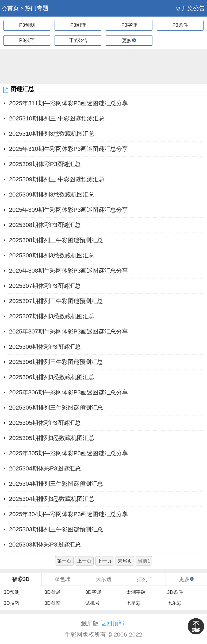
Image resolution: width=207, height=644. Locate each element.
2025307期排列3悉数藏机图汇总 (52, 316)
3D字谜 (93, 592)
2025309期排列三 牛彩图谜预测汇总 (57, 179)
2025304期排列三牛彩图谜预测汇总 (56, 484)
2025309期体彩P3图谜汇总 (45, 164)
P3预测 (27, 25)
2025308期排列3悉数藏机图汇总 (52, 255)
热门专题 (34, 8)
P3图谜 (78, 25)
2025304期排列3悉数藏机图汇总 (52, 499)
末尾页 (125, 561)
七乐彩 (174, 603)
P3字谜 (129, 25)
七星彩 (133, 603)
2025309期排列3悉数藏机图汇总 (52, 195)
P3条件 (180, 25)
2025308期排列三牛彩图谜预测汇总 (56, 240)
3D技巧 (11, 603)
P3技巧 (27, 40)
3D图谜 (52, 592)
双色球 (62, 579)
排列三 (145, 579)
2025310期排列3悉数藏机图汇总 (52, 134)
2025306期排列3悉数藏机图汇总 (52, 377)
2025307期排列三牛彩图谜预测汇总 (56, 301)
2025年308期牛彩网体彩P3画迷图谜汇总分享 (69, 271)
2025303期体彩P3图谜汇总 (45, 545)
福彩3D (21, 579)
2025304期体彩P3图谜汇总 (45, 468)
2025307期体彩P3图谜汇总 (45, 286)
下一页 (105, 561)
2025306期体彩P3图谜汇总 (45, 347)
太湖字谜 (136, 592)
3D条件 (175, 592)
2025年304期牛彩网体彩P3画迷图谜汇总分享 (69, 514)
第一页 (64, 561)
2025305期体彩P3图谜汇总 (45, 423)
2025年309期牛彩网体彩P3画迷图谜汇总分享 (69, 210)
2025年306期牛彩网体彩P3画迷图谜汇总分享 (69, 392)
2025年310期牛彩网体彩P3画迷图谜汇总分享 (69, 149)
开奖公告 (191, 8)
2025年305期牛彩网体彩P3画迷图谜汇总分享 (69, 453)
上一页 (84, 561)
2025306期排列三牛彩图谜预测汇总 (56, 362)
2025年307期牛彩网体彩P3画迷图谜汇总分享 (69, 331)
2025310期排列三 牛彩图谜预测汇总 (57, 118)
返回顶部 (112, 623)
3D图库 (52, 603)
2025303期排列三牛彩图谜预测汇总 (56, 529)
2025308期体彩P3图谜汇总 (45, 225)
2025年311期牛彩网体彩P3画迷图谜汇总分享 (69, 103)
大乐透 (103, 579)
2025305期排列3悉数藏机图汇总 (52, 438)
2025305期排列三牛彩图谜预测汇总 (56, 408)
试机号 (93, 603)
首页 (11, 8)
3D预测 (11, 592)
